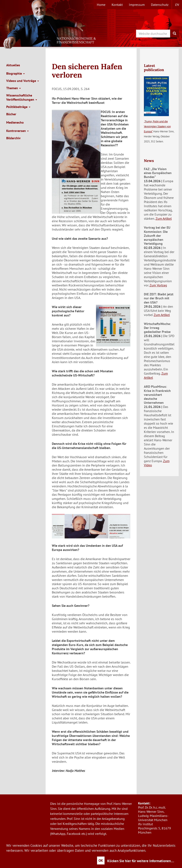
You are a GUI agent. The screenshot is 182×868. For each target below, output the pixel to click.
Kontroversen (17, 131)
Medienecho (15, 122)
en (177, 5)
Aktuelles (13, 65)
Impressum (137, 5)
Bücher (11, 114)
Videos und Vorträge (23, 81)
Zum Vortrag (158, 285)
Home (101, 5)
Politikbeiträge (18, 107)
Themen (14, 88)
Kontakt (117, 5)
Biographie (16, 73)
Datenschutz (160, 5)
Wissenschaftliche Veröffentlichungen (22, 97)
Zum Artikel (164, 218)
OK (101, 860)
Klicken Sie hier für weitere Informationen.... (141, 861)
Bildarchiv (13, 138)
